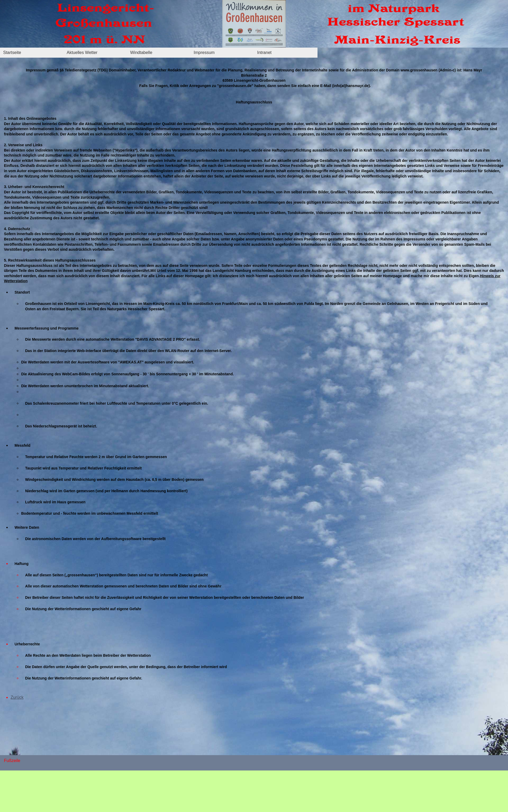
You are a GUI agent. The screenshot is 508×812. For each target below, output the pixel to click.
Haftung (22, 564)
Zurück (17, 697)
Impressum (204, 53)
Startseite (12, 53)
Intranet (264, 53)
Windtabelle (141, 53)
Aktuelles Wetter (82, 53)
